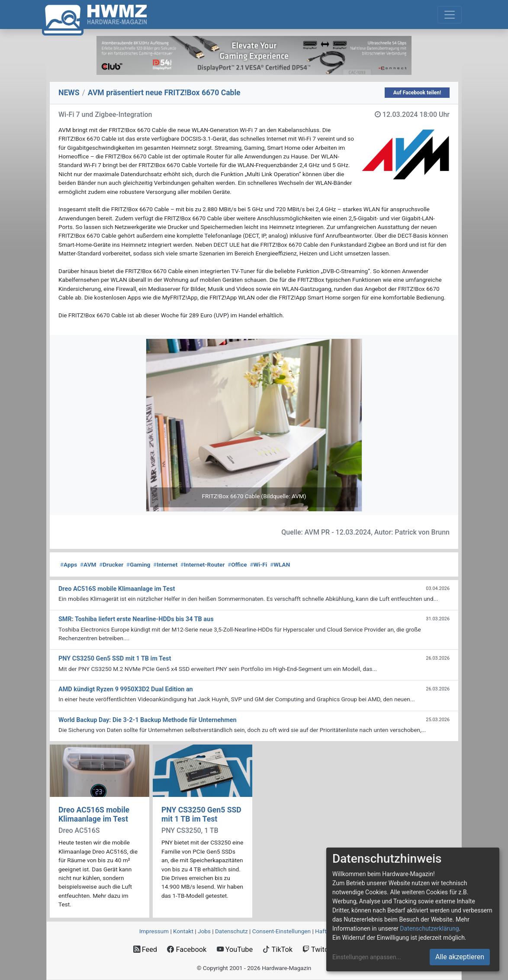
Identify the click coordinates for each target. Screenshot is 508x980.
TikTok (278, 949)
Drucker (111, 564)
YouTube (235, 949)
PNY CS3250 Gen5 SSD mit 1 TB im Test (201, 814)
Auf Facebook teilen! (417, 93)
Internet (165, 564)
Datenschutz (231, 931)
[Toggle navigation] (450, 15)
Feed (145, 949)
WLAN (280, 564)
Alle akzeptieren (460, 957)
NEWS (69, 93)
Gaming (138, 564)
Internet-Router (203, 564)
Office (237, 564)
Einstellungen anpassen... (367, 957)
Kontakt (183, 931)
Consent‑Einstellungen (281, 931)
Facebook (187, 949)
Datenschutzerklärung (429, 928)
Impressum (154, 931)
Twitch (317, 949)
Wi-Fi (258, 564)
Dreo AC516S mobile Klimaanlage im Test (94, 814)
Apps (69, 564)
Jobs (204, 931)
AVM (88, 564)
